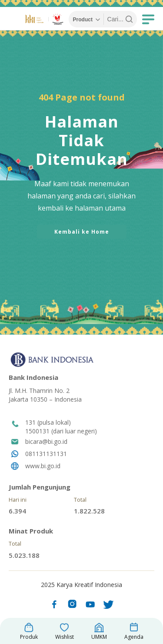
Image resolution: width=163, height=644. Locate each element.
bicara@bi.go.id (46, 441)
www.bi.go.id (43, 466)
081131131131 (46, 454)
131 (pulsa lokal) (48, 422)
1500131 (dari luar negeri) (61, 431)
